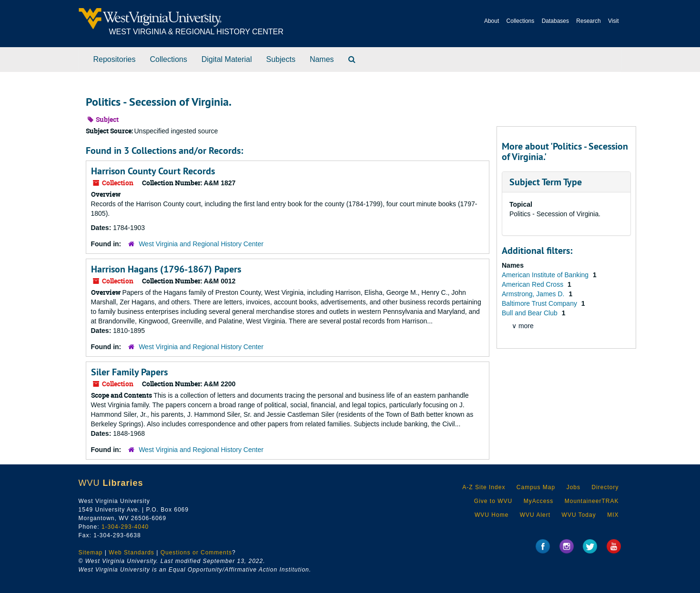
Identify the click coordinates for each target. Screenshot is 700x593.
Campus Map (536, 487)
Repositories (115, 59)
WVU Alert (535, 515)
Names (322, 59)
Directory (605, 487)
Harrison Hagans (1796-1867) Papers (166, 269)
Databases (555, 21)
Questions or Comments (196, 553)
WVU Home (492, 515)
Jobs (573, 487)
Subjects (281, 59)
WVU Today (579, 515)
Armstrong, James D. (534, 294)
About (492, 21)
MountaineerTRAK (592, 501)
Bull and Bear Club (531, 313)
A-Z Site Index (484, 487)
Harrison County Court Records (153, 171)
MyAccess (539, 501)
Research (588, 21)
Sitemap (91, 553)
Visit (613, 21)
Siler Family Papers (129, 372)
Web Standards (132, 553)
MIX (613, 515)
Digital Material (227, 59)
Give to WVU (493, 501)
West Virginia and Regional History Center (201, 244)
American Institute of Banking (546, 275)
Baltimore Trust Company (540, 303)
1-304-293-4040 (125, 527)
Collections (521, 21)
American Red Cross (533, 284)
